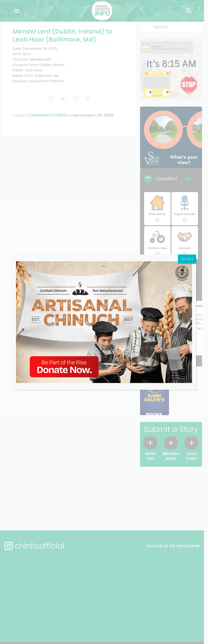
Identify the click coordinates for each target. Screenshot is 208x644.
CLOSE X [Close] (199, 268)
